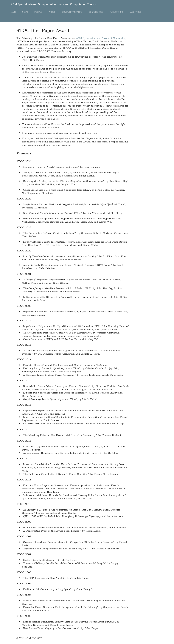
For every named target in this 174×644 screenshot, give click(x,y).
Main (13, 12)
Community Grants (72, 12)
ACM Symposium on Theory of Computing (101, 38)
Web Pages (136, 12)
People (38, 12)
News (25, 12)
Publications (117, 12)
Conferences (96, 12)
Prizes (52, 12)
